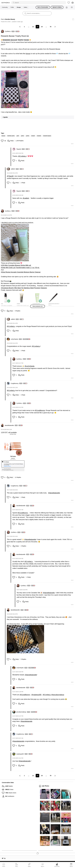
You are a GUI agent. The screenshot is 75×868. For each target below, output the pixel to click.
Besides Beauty (10, 19)
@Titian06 (10, 176)
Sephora (5, 3)
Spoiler (6, 117)
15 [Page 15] (42, 27)
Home (4, 866)
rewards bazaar (47, 136)
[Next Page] (55, 27)
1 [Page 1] (24, 27)
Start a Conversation (43, 7)
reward (33, 136)
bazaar (3, 136)
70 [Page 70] (51, 27)
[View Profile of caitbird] (15, 169)
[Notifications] (67, 7)
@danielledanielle (54, 493)
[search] (39, 3)
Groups (19, 7)
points (28, 136)
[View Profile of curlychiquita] (16, 339)
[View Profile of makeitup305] (22, 754)
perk (18, 136)
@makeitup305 (36, 695)
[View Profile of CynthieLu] (10, 31)
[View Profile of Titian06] (21, 149)
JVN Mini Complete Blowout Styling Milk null (16, 265)
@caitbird (26, 198)
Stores (71, 866)
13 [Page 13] (33, 27)
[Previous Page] (20, 27)
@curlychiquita (29, 366)
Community (57, 866)
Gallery (25, 7)
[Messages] (72, 7)
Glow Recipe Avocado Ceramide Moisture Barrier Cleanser (21, 272)
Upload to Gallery (57, 7)
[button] (15, 89)
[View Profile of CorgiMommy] (17, 383)
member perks (11, 136)
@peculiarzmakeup (58, 695)
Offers (29, 866)
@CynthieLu (22, 156)
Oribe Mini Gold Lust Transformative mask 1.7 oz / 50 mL (21, 268)
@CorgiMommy (40, 410)
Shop (16, 866)
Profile (12, 7)
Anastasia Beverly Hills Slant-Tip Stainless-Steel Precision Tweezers (24, 288)
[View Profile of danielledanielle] (11, 425)
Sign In (42, 865)
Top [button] (5, 858)
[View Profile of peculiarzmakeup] (23, 712)
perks (22, 136)
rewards (39, 136)
